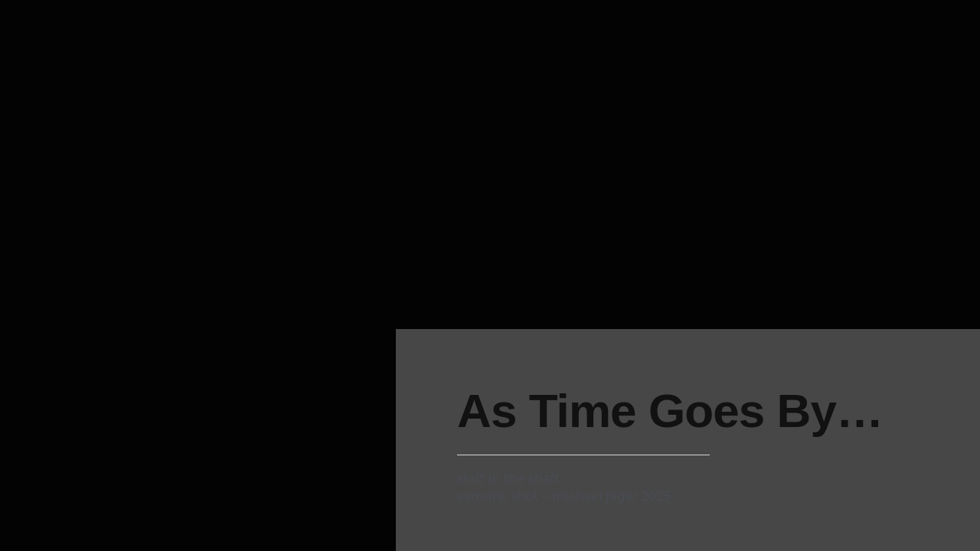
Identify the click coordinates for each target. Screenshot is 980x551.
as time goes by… (670, 411)
